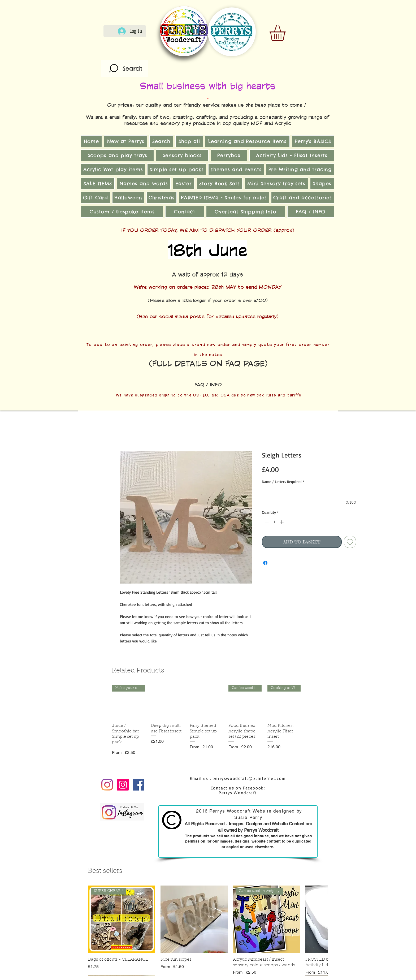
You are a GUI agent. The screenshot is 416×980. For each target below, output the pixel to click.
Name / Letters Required (283, 482)
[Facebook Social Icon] (138, 785)
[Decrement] (266, 522)
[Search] (125, 68)
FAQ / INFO (208, 385)
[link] (287, 33)
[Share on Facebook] (265, 563)
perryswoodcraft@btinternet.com (249, 778)
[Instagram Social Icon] (123, 785)
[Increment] (282, 522)
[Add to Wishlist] (350, 542)
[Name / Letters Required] (309, 492)
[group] (206, 720)
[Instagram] (107, 785)
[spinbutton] (274, 522)
